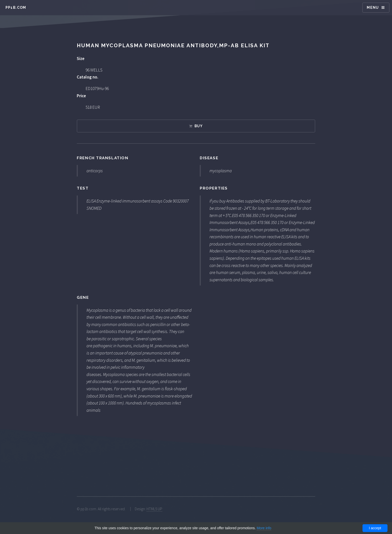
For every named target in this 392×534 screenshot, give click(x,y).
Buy (199, 126)
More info (264, 528)
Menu (373, 7)
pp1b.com (16, 7)
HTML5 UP (154, 509)
